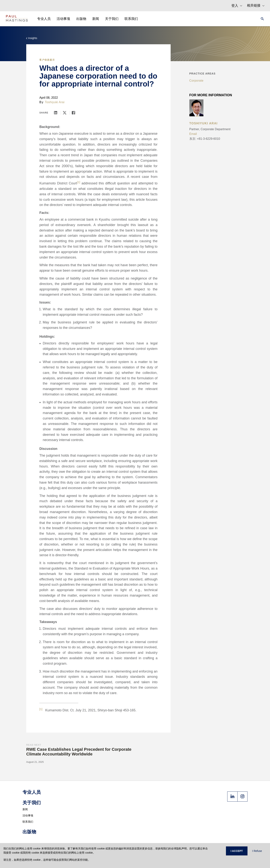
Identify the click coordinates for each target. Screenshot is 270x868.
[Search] (261, 19)
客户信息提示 (47, 60)
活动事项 (28, 815)
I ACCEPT (237, 851)
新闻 (25, 809)
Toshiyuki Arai (55, 102)
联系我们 (28, 822)
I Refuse (257, 851)
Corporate (196, 81)
